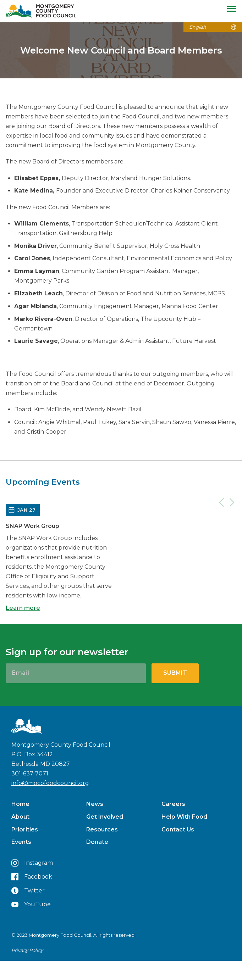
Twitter (28, 891)
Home (20, 804)
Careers (173, 804)
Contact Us (178, 829)
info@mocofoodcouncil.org (50, 783)
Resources (102, 829)
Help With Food (184, 817)
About (20, 817)
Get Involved (105, 817)
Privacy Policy (27, 950)
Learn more (23, 608)
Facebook (32, 877)
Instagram (32, 863)
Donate (97, 842)
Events (21, 842)
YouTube (31, 904)
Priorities (25, 829)
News (95, 804)
